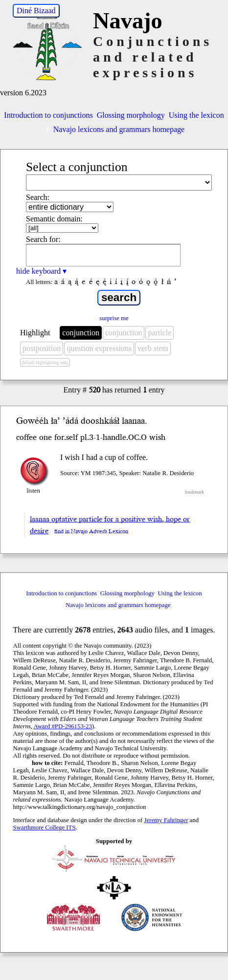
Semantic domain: (54, 219)
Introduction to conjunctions (48, 115)
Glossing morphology (131, 115)
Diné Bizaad (36, 11)
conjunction (81, 333)
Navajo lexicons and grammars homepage (114, 129)
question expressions (99, 348)
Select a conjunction (77, 167)
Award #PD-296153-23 (63, 726)
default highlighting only (45, 362)
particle (160, 333)
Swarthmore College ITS (45, 828)
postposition (42, 348)
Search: (38, 197)
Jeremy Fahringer (166, 820)
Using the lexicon (196, 115)
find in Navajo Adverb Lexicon (91, 532)
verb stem (153, 348)
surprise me (114, 318)
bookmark (194, 492)
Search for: (43, 239)
